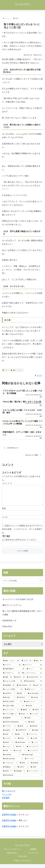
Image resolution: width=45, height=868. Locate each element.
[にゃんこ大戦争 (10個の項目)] (13, 693)
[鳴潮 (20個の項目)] (7, 681)
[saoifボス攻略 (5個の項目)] (13, 710)
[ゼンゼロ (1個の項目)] (20, 755)
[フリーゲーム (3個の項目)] (34, 738)
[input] (22, 585)
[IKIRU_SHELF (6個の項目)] (12, 706)
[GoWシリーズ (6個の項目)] (33, 706)
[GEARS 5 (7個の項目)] (9, 697)
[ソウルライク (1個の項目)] (10, 767)
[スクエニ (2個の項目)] (9, 751)
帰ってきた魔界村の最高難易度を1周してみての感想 (22, 617)
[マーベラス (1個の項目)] (33, 763)
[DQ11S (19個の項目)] (19, 681)
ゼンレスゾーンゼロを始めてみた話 (18, 603)
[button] (41, 585)
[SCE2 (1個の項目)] (7, 775)
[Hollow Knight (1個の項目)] (32, 759)
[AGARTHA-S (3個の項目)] (23, 734)
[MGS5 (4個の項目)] (35, 726)
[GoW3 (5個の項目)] (34, 710)
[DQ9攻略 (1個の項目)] (19, 775)
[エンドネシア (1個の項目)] (35, 755)
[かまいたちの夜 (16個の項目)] (12, 685)
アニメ (6, 370)
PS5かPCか (7, 630)
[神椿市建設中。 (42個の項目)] (14, 673)
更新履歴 (6, 802)
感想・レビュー (17, 370)
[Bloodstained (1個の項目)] (22, 779)
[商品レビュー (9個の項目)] (33, 693)
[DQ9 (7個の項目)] (21, 697)
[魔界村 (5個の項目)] (25, 714)
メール (5, 521)
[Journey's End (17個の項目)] (34, 681)
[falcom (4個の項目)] (23, 718)
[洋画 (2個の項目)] (20, 751)
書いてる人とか (9, 795)
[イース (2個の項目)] (37, 746)
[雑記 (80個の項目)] (38, 665)
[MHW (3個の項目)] (23, 730)
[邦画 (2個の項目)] (7, 755)
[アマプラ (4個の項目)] (9, 730)
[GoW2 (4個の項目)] (37, 714)
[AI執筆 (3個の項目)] (37, 734)
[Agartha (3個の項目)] (8, 734)
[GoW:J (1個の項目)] (23, 771)
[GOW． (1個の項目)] (36, 771)
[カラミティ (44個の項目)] (33, 669)
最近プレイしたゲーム (12, 609)
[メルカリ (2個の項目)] (9, 742)
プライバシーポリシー (12, 853)
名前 (4, 512)
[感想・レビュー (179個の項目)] (11, 665)
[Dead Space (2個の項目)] (22, 746)
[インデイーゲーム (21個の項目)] (32, 677)
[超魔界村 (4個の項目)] (13, 722)
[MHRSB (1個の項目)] (36, 767)
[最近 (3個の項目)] (20, 738)
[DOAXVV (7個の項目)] (23, 701)
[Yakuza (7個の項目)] (37, 701)
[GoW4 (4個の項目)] (33, 722)
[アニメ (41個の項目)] (34, 673)
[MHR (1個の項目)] (24, 767)
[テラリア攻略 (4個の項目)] (10, 718)
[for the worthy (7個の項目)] (35, 697)
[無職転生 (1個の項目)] (9, 771)
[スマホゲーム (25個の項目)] (12, 677)
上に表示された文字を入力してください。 (20, 544)
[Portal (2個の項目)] (23, 742)
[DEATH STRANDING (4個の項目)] (15, 726)
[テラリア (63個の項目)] (12, 669)
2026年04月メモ (9, 624)
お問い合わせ (12, 857)
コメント (7, 483)
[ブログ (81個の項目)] (27, 665)
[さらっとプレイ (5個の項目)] (11, 714)
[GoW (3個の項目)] (8, 738)
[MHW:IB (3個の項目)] (36, 730)
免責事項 (33, 853)
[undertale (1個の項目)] (12, 759)
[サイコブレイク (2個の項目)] (34, 751)
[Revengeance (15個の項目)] (33, 685)
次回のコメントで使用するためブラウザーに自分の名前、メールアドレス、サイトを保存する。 (22, 533)
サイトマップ (33, 857)
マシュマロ (7, 798)
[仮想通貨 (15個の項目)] (9, 689)
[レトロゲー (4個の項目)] (36, 718)
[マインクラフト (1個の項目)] (34, 775)
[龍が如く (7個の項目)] (9, 701)
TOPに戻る (22, 860)
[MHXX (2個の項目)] (8, 746)
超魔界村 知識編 (9, 818)
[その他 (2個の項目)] (36, 742)
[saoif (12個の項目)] (38, 689)
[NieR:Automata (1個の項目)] (13, 763)
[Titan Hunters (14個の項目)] (24, 689)
